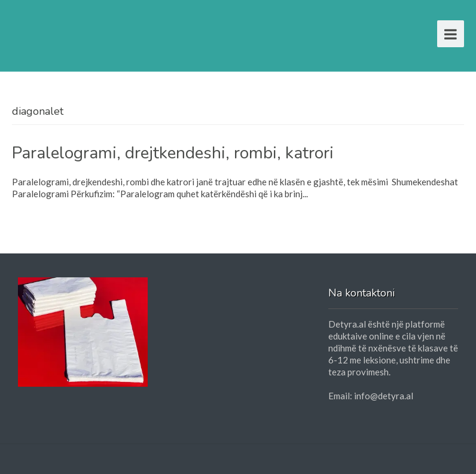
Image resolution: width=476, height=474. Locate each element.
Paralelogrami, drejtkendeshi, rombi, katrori (173, 153)
